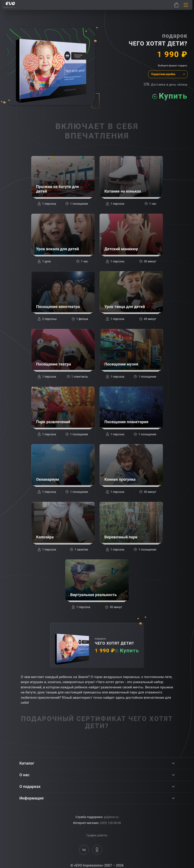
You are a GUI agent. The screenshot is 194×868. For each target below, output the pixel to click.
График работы (97, 835)
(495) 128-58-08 (110, 823)
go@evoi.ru (111, 817)
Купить (173, 96)
